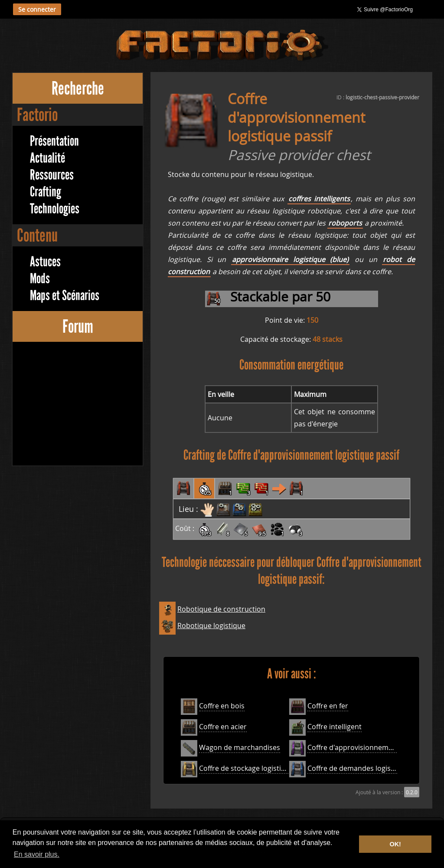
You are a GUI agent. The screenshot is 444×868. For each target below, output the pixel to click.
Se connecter (37, 9)
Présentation (54, 141)
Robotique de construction (221, 609)
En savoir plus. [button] (37, 854)
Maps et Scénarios (65, 296)
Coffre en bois (222, 706)
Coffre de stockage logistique (246, 768)
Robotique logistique (211, 626)
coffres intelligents (319, 199)
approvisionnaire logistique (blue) (290, 259)
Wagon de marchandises (240, 747)
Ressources (52, 175)
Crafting (46, 192)
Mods (40, 279)
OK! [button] (395, 844)
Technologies (55, 209)
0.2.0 (412, 792)
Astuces (45, 262)
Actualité (47, 158)
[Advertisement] (78, 405)
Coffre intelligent (335, 727)
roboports (345, 223)
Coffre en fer (328, 706)
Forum (78, 326)
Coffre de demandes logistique (357, 768)
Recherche (78, 88)
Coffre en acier (223, 727)
